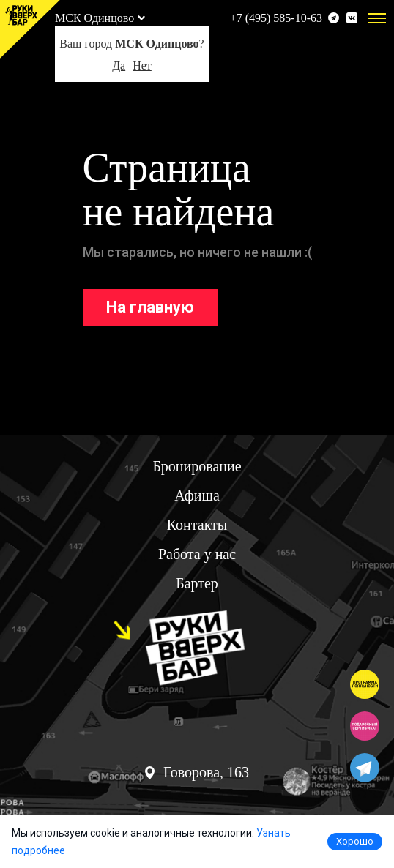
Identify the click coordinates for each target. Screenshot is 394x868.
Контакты (197, 525)
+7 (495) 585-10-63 (276, 18)
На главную (150, 307)
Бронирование (197, 466)
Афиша (197, 495)
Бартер (197, 583)
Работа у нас (197, 554)
